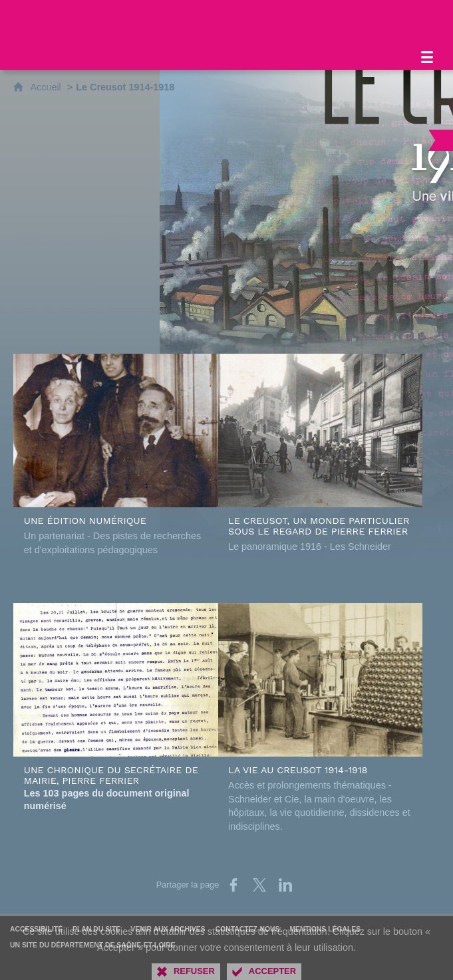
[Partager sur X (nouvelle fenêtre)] (259, 885)
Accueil (47, 87)
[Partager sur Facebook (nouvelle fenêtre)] (233, 885)
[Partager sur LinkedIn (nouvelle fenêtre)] (285, 885)
